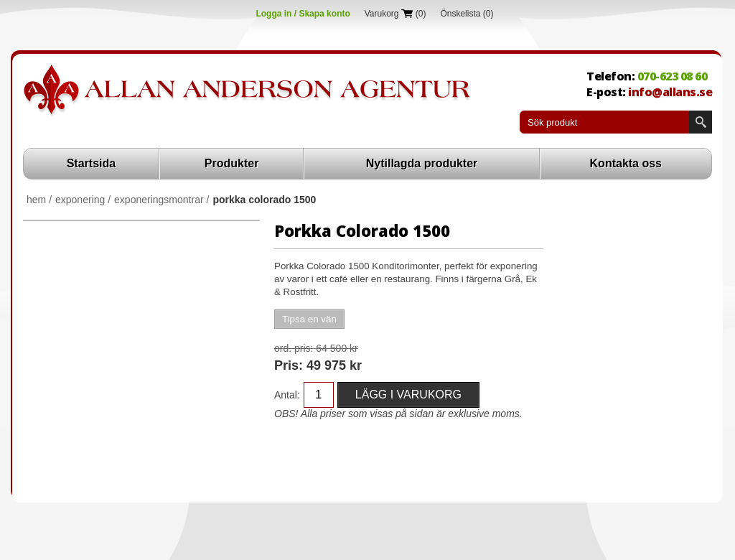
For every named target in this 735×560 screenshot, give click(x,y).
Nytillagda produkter (422, 163)
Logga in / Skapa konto (303, 14)
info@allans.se (670, 92)
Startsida (91, 163)
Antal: (287, 395)
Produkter (232, 163)
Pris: (289, 365)
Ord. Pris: (294, 348)
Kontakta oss (626, 163)
